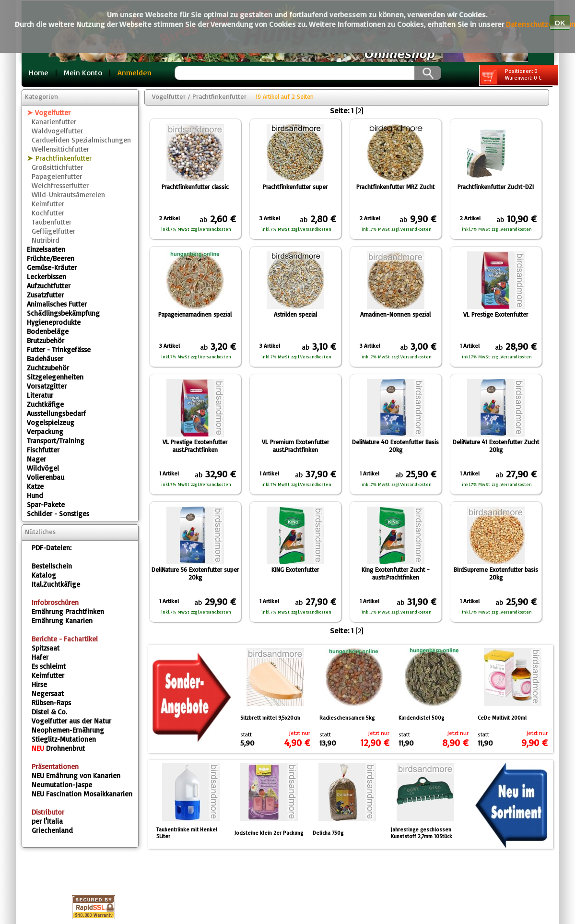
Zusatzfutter (45, 295)
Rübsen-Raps (51, 703)
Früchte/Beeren (51, 258)
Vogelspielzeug (51, 422)
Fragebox (228, 890)
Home (39, 72)
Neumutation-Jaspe (62, 785)
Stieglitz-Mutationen (64, 739)
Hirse (39, 684)
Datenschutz (236, 878)
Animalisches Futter (57, 304)
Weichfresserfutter (60, 185)
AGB (284, 878)
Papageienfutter (57, 176)
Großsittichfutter (57, 167)
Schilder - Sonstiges (58, 514)
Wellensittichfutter (60, 149)
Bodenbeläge (48, 331)
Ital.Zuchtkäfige (56, 584)
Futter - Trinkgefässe (59, 349)
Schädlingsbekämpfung (63, 313)
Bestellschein (52, 566)
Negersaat (48, 693)
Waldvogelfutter (57, 131)
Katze (35, 486)
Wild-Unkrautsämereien (68, 195)
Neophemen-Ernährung (68, 730)
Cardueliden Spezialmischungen (81, 140)
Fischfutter (43, 450)
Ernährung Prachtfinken (68, 611)
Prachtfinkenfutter (64, 158)
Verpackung (45, 432)
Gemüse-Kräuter (52, 267)
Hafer (40, 657)
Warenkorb (375, 878)
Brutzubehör (46, 340)
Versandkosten (164, 890)
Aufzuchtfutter (49, 286)
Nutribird (46, 240)
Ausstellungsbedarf (56, 413)
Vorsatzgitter (47, 386)
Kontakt (322, 878)
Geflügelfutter (53, 231)
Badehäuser (45, 359)
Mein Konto (83, 72)
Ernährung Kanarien (62, 621)
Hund (35, 495)
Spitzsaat (46, 648)
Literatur (40, 395)
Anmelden (135, 72)
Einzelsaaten (46, 249)
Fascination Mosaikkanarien (82, 794)
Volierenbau (46, 477)
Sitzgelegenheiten (55, 377)
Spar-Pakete (46, 504)
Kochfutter (48, 213)
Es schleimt (49, 666)
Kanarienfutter (54, 122)
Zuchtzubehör (48, 368)
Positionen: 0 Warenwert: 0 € (511, 76)
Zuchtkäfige (45, 404)
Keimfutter (48, 204)
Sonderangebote (352, 890)
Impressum (175, 878)
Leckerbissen (47, 277)
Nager (36, 459)
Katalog (44, 575)
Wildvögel (43, 468)
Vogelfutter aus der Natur (71, 721)
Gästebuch (283, 890)
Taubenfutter (52, 222)
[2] (359, 110)
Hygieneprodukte (54, 322)
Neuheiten (421, 890)
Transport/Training (56, 441)
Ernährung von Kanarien (76, 776)
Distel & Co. (49, 712)
